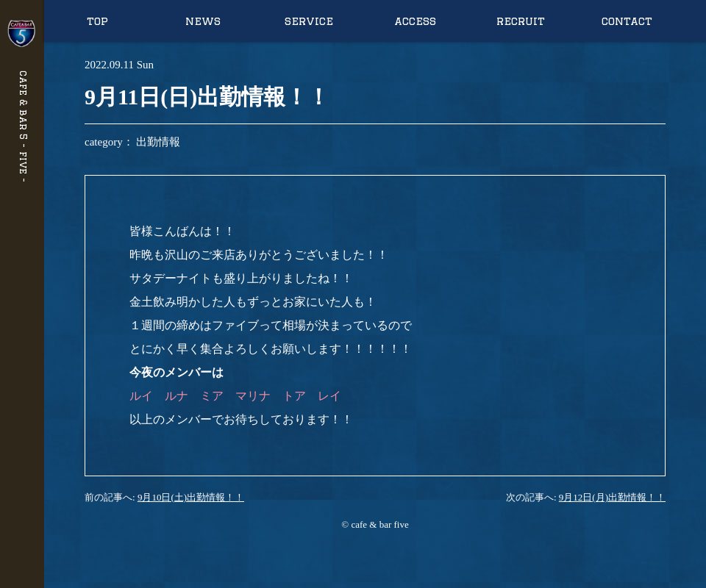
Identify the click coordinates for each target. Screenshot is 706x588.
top (97, 21)
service (309, 21)
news (203, 21)
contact (627, 21)
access (415, 21)
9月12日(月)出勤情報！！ (612, 497)
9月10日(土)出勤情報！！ (191, 497)
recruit (521, 21)
